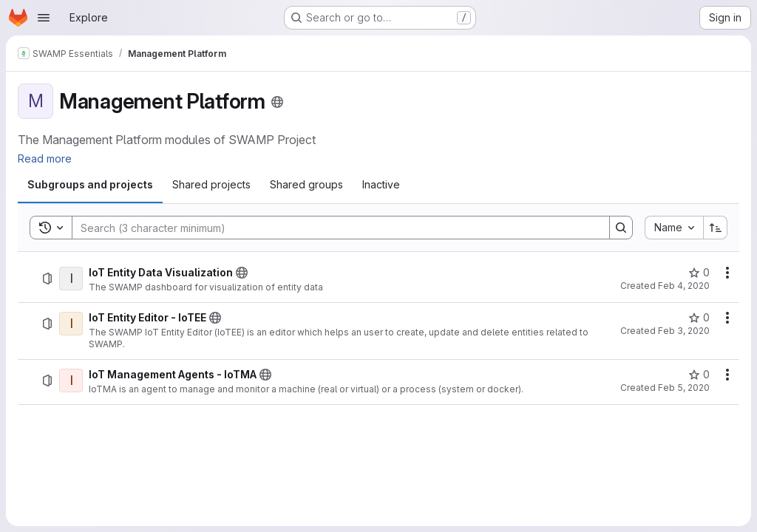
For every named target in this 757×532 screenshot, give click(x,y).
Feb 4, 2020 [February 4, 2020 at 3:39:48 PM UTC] (684, 286)
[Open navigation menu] (44, 18)
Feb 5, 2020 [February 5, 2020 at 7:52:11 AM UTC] (684, 388)
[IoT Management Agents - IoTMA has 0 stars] (699, 375)
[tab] (90, 185)
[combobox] (674, 228)
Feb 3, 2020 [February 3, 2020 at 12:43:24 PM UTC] (684, 331)
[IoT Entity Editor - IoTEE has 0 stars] (699, 318)
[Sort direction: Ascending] (716, 228)
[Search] (333, 228)
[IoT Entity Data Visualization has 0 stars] (699, 273)
